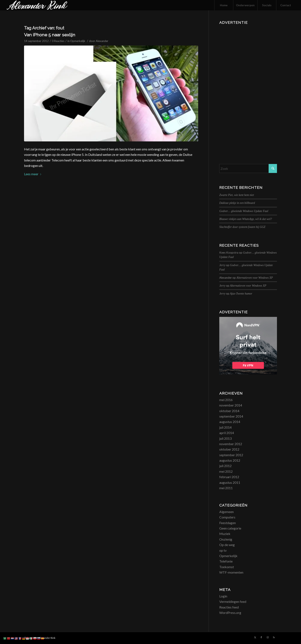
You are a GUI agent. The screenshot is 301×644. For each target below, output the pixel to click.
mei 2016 (226, 400)
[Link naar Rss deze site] (274, 637)
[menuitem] (224, 5)
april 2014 (227, 433)
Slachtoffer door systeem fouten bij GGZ (242, 227)
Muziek (225, 534)
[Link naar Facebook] (261, 637)
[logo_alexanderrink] (37, 5)
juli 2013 (225, 438)
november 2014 (231, 405)
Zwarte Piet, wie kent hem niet (237, 195)
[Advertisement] (248, 89)
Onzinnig (226, 539)
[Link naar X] (255, 637)
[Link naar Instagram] (268, 637)
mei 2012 (226, 471)
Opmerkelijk (78, 41)
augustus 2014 (230, 422)
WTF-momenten (231, 572)
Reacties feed (229, 607)
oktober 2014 (229, 411)
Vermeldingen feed (233, 601)
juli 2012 (225, 466)
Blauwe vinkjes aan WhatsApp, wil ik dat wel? (246, 219)
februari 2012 (229, 477)
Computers (227, 517)
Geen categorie (230, 528)
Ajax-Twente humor (241, 294)
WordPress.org (230, 613)
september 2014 (231, 416)
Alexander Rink (47, 638)
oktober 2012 (229, 449)
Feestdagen (228, 523)
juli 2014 (225, 427)
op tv (223, 550)
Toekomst (227, 567)
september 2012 (231, 455)
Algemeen (226, 512)
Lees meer (33, 174)
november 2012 (231, 444)
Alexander (102, 41)
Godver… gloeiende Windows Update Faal (244, 211)
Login (223, 596)
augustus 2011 (230, 482)
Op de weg (227, 545)
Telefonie (226, 561)
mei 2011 (226, 488)
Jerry (222, 265)
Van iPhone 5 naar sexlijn (50, 35)
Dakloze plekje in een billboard (237, 203)
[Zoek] (248, 168)
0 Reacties (58, 41)
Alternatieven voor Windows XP (255, 278)
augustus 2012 (230, 460)
